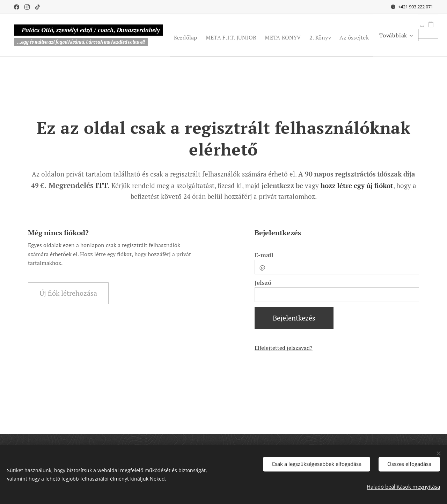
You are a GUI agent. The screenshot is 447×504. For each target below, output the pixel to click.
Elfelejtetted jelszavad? (284, 348)
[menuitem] (216, 35)
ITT (101, 185)
